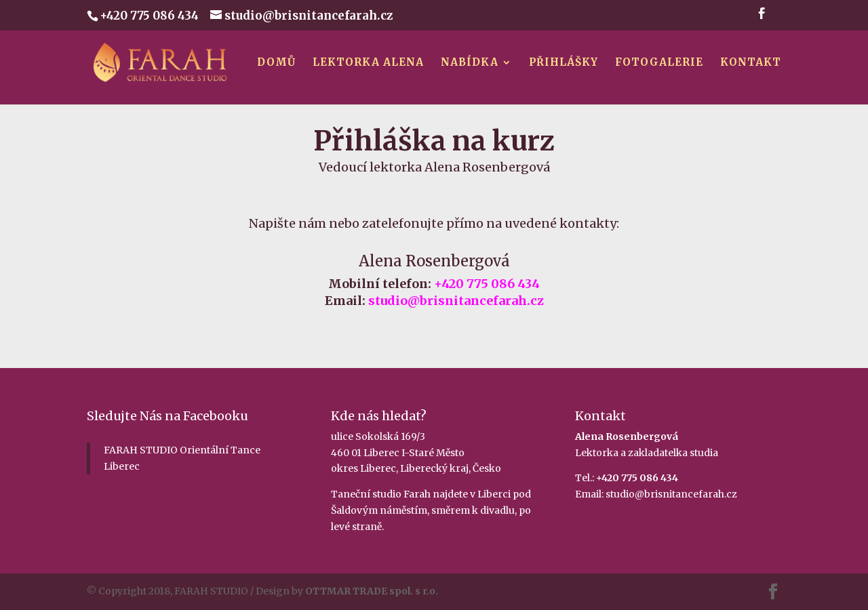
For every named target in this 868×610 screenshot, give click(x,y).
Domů (276, 63)
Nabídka (470, 63)
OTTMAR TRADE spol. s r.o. (372, 591)
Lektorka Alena (368, 63)
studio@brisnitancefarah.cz (671, 494)
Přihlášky (564, 63)
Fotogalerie (659, 63)
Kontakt (751, 63)
